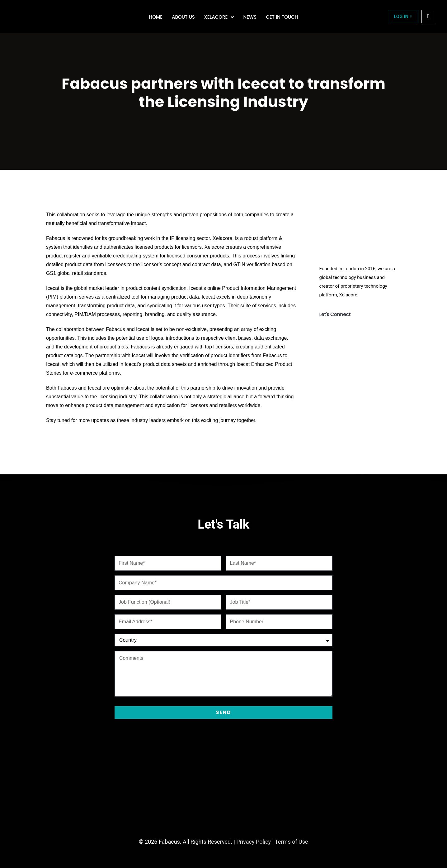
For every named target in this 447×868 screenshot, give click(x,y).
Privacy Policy (254, 842)
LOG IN (403, 17)
